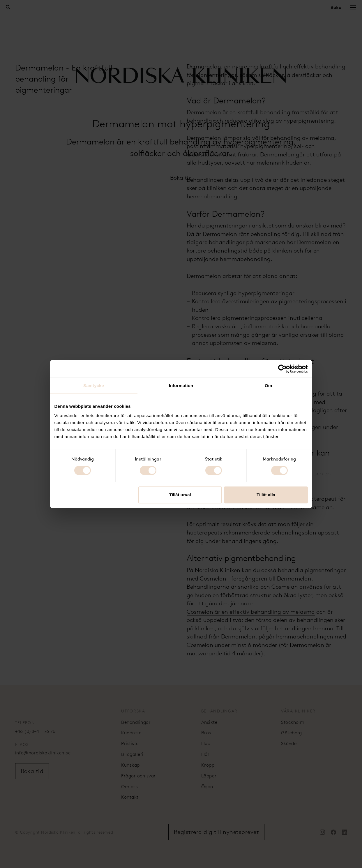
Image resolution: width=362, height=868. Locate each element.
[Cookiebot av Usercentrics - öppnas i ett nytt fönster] (282, 369)
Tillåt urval (180, 495)
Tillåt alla (266, 495)
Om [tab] (268, 386)
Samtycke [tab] (94, 386)
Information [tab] (181, 386)
